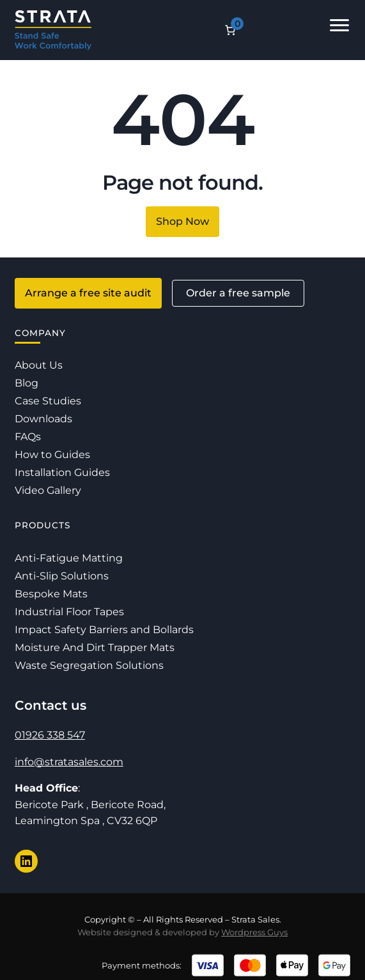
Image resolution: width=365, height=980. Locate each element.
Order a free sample (238, 293)
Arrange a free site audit (88, 293)
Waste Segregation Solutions (89, 665)
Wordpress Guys (254, 932)
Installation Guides (62, 472)
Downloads (43, 419)
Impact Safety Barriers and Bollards (104, 630)
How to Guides (52, 455)
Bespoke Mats (51, 594)
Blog (27, 383)
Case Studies (48, 401)
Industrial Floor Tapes (69, 612)
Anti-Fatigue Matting (69, 558)
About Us (39, 365)
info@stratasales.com (69, 762)
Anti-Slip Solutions (62, 576)
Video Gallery (48, 490)
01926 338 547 (50, 735)
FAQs (28, 437)
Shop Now (182, 221)
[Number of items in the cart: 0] (230, 30)
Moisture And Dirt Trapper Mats (95, 647)
